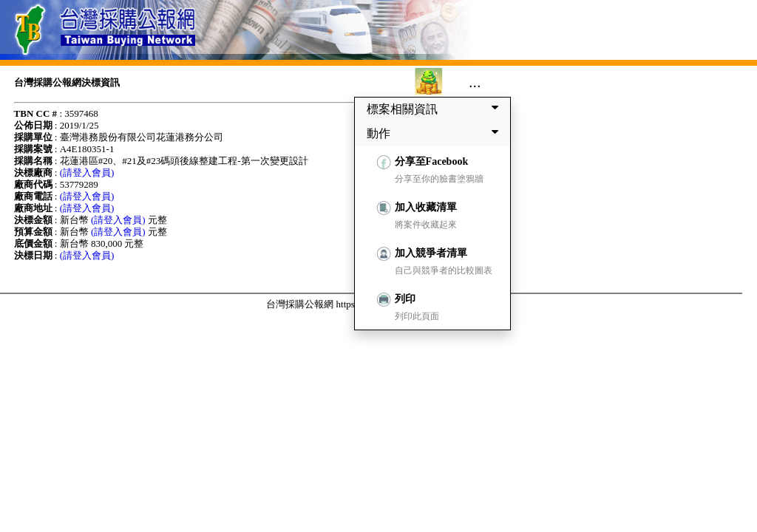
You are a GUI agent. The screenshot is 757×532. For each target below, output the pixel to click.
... (475, 82)
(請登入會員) (87, 173)
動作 (435, 133)
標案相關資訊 (435, 109)
